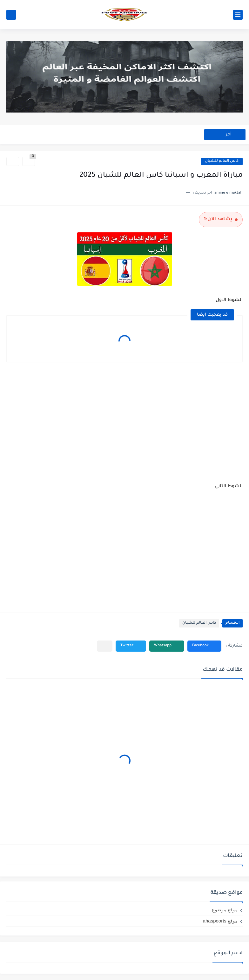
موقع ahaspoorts (220, 921)
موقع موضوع (225, 910)
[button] (204, 646)
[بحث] (11, 15)
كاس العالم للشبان (222, 161)
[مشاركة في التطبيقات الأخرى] (105, 646)
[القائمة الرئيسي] (238, 15)
